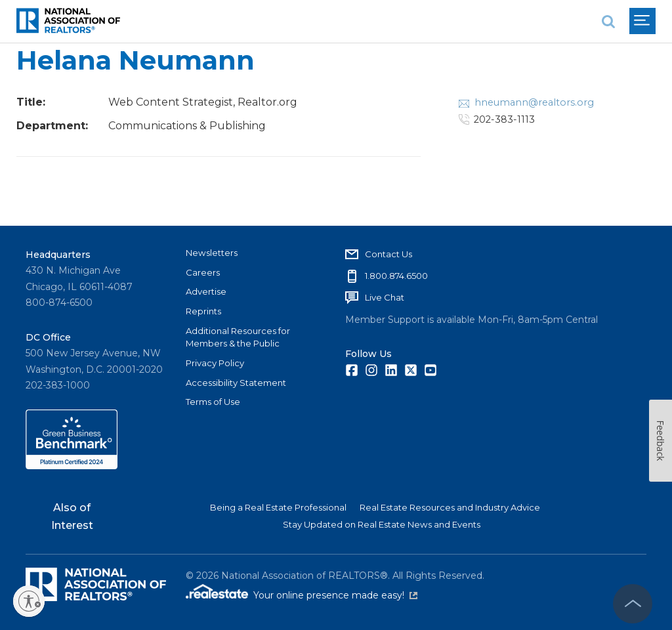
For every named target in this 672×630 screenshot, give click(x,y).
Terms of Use (213, 402)
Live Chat (385, 297)
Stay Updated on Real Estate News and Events (382, 524)
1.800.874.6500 (396, 276)
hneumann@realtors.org (534, 102)
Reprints (203, 311)
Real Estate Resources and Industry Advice (450, 507)
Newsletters (212, 253)
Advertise (206, 291)
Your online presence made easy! (335, 595)
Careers (203, 272)
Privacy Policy (215, 363)
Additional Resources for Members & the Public (238, 337)
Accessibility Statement (236, 383)
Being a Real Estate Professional (278, 507)
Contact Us (388, 254)
